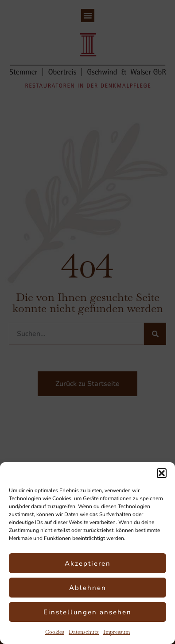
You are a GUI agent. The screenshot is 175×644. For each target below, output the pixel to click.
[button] (162, 473)
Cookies (55, 632)
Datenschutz (84, 632)
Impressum (117, 632)
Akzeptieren (88, 563)
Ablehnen (88, 588)
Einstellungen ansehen (87, 612)
